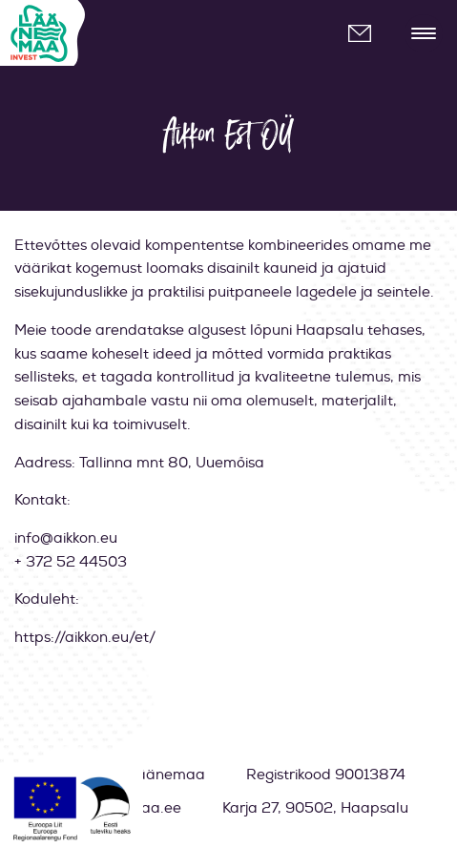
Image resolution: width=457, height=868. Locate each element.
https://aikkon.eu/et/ (85, 638)
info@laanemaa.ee (367, 33)
